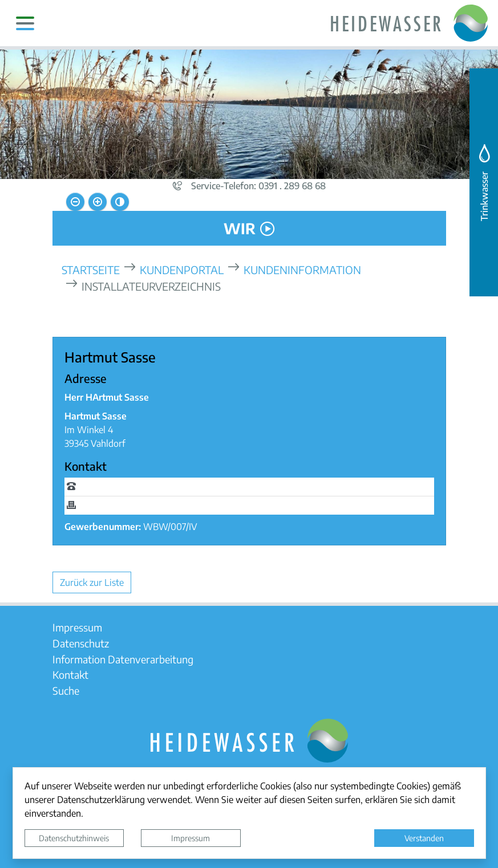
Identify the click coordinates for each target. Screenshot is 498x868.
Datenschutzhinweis (74, 838)
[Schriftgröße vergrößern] (98, 202)
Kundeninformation (302, 269)
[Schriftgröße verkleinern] (75, 202)
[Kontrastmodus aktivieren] (120, 202)
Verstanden (424, 838)
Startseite (91, 269)
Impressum (191, 838)
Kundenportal (182, 269)
